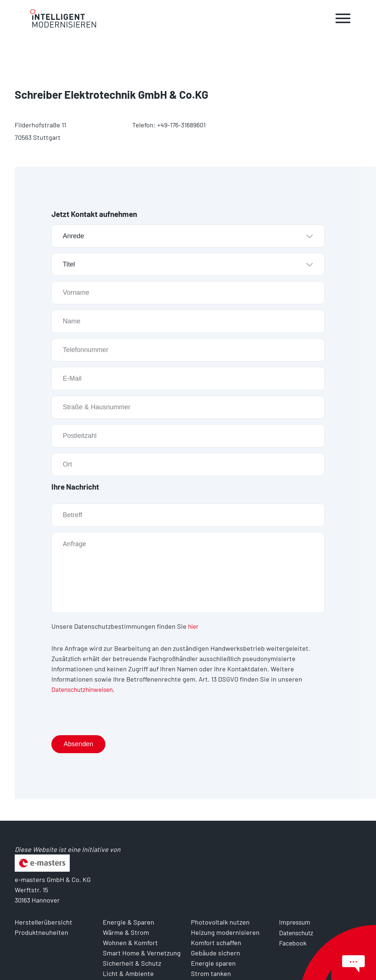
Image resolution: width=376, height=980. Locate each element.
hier (194, 626)
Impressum (296, 922)
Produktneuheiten (41, 932)
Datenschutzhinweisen (85, 689)
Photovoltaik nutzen (220, 922)
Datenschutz (297, 932)
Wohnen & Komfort (130, 943)
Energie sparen (213, 963)
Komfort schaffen (216, 943)
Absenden (79, 744)
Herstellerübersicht (44, 922)
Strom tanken (211, 973)
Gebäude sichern (216, 953)
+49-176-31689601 (181, 125)
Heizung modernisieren (225, 932)
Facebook (293, 943)
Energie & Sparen (129, 922)
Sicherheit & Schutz (132, 963)
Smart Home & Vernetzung (142, 953)
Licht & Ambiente (128, 973)
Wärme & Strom (126, 932)
